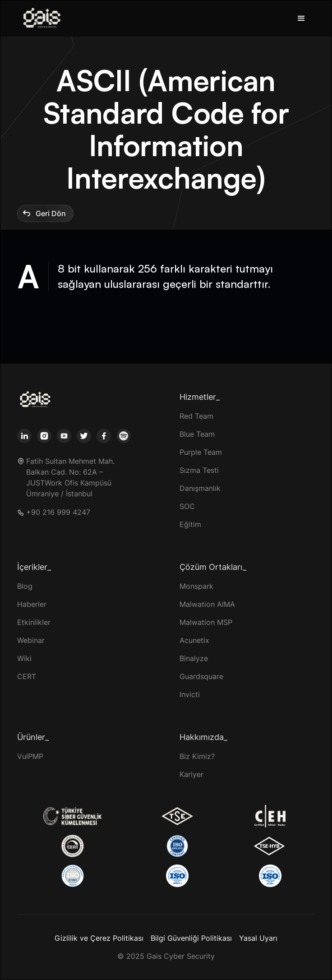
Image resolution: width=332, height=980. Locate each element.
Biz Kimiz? (197, 756)
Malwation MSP (206, 622)
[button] (301, 18)
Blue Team (197, 434)
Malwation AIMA (207, 604)
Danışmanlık (200, 488)
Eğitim (190, 524)
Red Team (196, 416)
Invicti (190, 694)
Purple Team (201, 452)
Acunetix (194, 640)
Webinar (31, 640)
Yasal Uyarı (258, 938)
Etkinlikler (34, 622)
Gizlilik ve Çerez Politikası (99, 938)
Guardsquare (201, 676)
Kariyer (191, 774)
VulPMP (30, 756)
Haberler (32, 604)
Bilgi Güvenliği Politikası (191, 938)
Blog (25, 586)
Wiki (24, 658)
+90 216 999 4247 (58, 512)
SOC (187, 506)
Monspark (196, 586)
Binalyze (194, 658)
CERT (27, 676)
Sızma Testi (199, 470)
